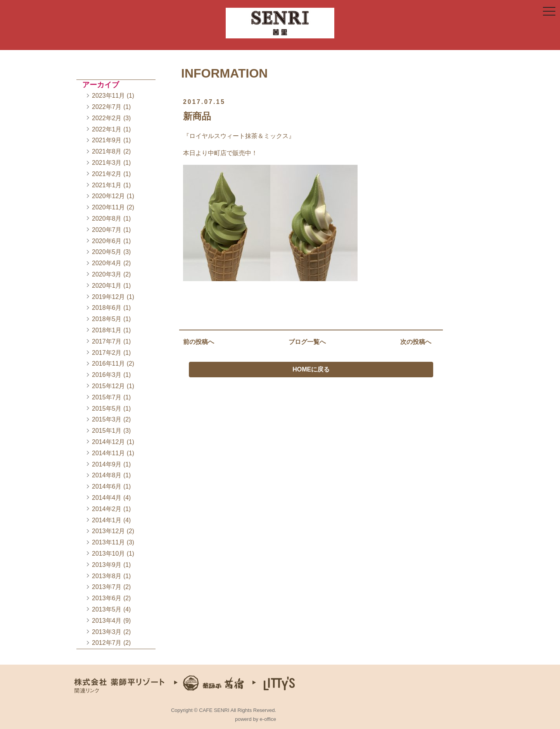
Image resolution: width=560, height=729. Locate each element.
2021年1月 (107, 185)
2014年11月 (108, 453)
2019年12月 (108, 297)
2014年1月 (107, 520)
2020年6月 (107, 241)
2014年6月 (107, 486)
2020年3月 (107, 274)
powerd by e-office (256, 719)
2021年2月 (107, 174)
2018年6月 (107, 308)
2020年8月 (107, 219)
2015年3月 (107, 419)
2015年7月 (107, 397)
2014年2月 (107, 509)
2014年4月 (107, 498)
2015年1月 (107, 431)
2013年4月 (107, 621)
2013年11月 (108, 542)
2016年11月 (108, 364)
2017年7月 (107, 341)
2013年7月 (107, 587)
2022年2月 (107, 118)
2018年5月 (107, 319)
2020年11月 (108, 207)
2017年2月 (107, 353)
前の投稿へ (199, 343)
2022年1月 (107, 129)
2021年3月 (107, 163)
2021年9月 (107, 140)
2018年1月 (107, 330)
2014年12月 (108, 442)
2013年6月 (107, 598)
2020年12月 (108, 196)
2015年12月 (108, 386)
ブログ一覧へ (307, 343)
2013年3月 (107, 632)
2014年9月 (107, 464)
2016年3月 (107, 375)
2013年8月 (107, 576)
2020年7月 (107, 230)
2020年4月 (107, 263)
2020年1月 (107, 286)
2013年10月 (108, 554)
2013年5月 (107, 609)
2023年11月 (108, 96)
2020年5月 (107, 252)
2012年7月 (107, 643)
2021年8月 (107, 151)
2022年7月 (107, 107)
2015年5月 (107, 409)
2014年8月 (107, 475)
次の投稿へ (416, 343)
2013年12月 (108, 531)
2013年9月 (107, 565)
